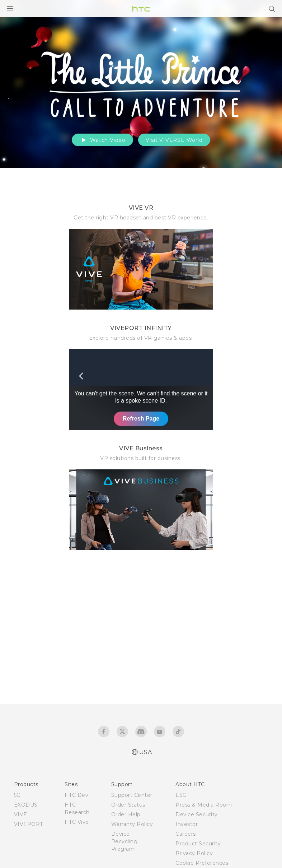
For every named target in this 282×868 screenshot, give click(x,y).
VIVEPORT (29, 824)
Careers (186, 834)
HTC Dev (77, 795)
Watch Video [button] (102, 140)
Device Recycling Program (124, 841)
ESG (181, 795)
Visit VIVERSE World (174, 140)
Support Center (132, 795)
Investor (187, 824)
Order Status (128, 805)
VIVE (21, 814)
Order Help (126, 814)
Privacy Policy (194, 853)
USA (146, 752)
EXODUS (26, 805)
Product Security (198, 844)
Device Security (197, 814)
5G (17, 795)
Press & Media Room (204, 805)
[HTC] (141, 9)
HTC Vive (77, 822)
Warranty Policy (132, 824)
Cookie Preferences (202, 863)
